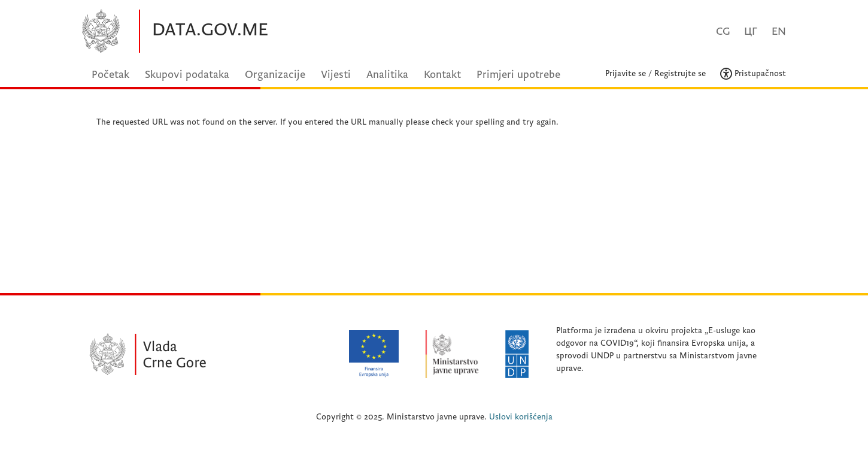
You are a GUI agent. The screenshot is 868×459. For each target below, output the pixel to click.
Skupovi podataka (187, 75)
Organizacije (275, 75)
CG (723, 31)
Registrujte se (680, 73)
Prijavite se (626, 73)
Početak (110, 75)
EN (779, 31)
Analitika (387, 75)
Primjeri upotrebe (518, 75)
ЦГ (751, 31)
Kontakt (442, 75)
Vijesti (336, 75)
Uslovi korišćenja (521, 417)
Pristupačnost (753, 74)
